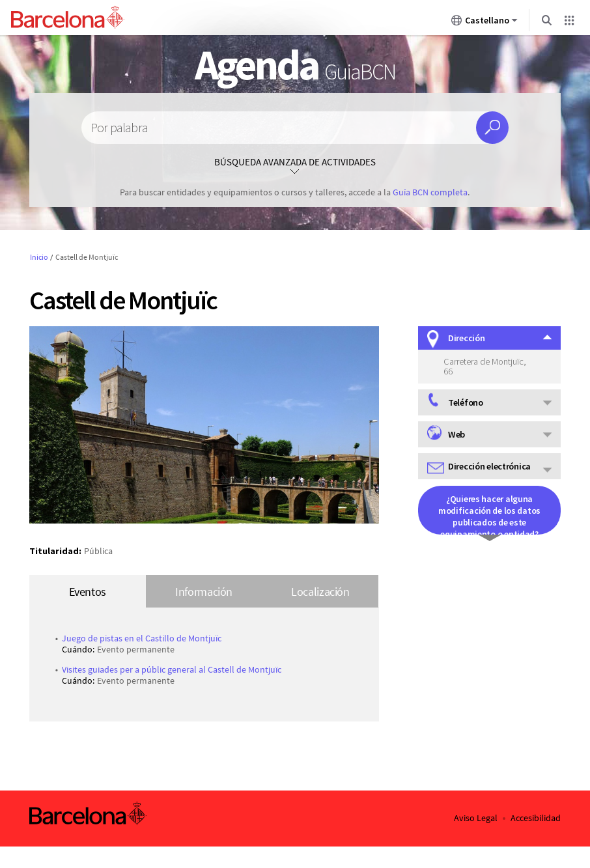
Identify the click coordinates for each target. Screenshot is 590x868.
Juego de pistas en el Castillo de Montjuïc (142, 638)
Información (204, 592)
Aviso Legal (476, 818)
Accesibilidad (536, 818)
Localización (320, 592)
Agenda (295, 64)
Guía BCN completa (430, 192)
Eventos (88, 592)
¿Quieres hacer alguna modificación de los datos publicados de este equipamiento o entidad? (489, 514)
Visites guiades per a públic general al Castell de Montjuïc (172, 669)
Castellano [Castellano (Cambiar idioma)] (485, 23)
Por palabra (119, 128)
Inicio (39, 257)
